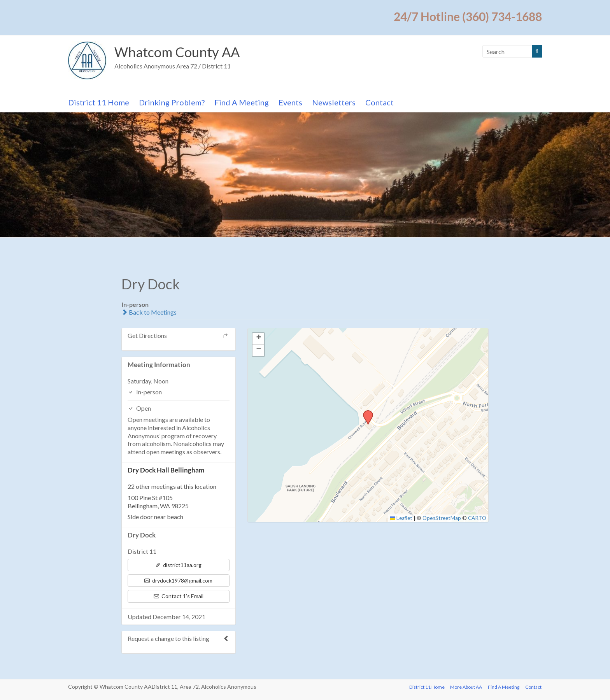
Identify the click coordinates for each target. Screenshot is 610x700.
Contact (379, 102)
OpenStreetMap (442, 518)
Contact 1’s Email (179, 596)
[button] (365, 413)
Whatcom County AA (180, 52)
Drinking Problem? (172, 102)
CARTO (477, 518)
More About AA (466, 687)
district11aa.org (178, 565)
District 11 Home (99, 102)
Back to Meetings (149, 312)
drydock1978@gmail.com (178, 580)
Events (290, 102)
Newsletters (334, 102)
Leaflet (401, 518)
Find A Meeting (242, 102)
